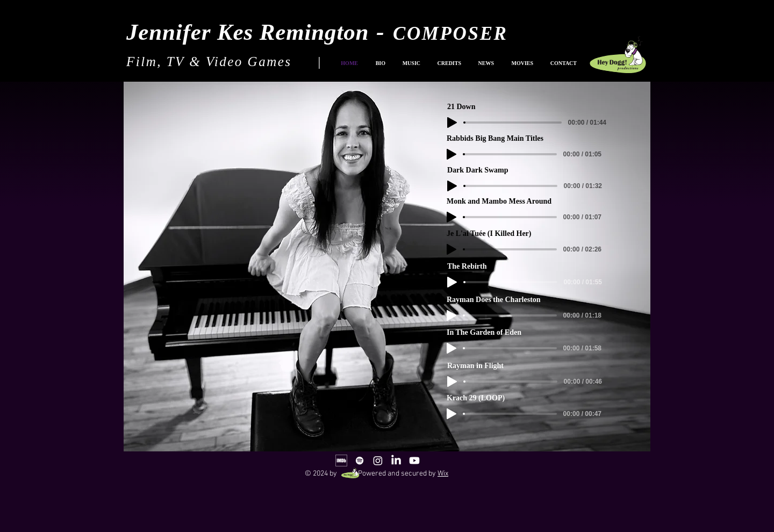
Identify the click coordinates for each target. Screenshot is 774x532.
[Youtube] (414, 461)
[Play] (452, 382)
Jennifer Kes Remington (248, 32)
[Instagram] (378, 461)
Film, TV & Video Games (209, 62)
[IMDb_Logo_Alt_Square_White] (341, 461)
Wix (443, 474)
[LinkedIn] (396, 461)
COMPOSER (450, 34)
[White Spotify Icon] (360, 461)
